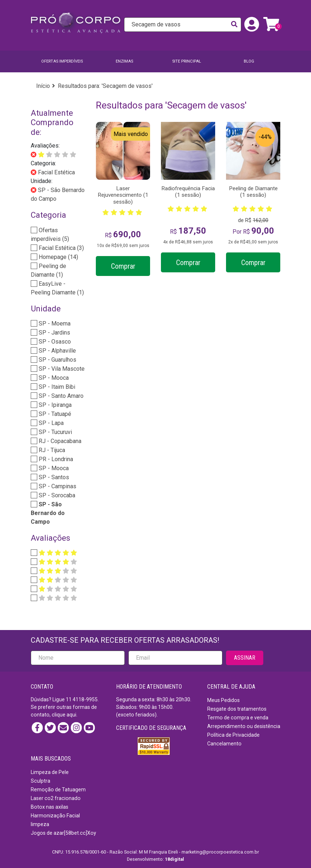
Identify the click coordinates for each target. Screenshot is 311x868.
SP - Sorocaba (56, 495)
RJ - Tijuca (51, 450)
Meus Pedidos (223, 700)
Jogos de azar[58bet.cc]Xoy (63, 833)
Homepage (58, 257)
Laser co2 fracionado (56, 798)
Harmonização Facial (55, 816)
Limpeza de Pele (50, 772)
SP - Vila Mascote (61, 369)
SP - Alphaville (57, 351)
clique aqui (64, 715)
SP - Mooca (53, 378)
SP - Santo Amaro (60, 396)
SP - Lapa (50, 423)
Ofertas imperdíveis (62, 61)
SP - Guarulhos (57, 360)
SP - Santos (53, 477)
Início (43, 86)
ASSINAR (245, 658)
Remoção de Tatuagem (58, 790)
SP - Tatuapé (54, 414)
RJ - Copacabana (59, 441)
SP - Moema (54, 324)
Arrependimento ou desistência (244, 726)
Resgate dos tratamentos (237, 709)
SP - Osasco (54, 342)
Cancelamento (224, 744)
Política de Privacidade (233, 735)
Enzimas (124, 61)
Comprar (123, 266)
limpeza (40, 824)
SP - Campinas (57, 486)
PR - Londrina (55, 459)
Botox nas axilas (50, 807)
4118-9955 (85, 699)
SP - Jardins (54, 333)
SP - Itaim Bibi (56, 387)
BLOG (249, 61)
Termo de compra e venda (238, 718)
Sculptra (41, 781)
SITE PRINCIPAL (187, 61)
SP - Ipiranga (54, 405)
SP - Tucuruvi (55, 432)
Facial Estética (56, 172)
